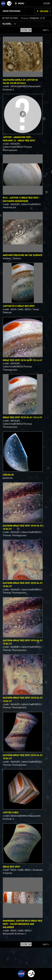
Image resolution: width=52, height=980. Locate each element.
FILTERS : (7, 24)
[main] (26, 490)
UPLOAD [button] (44, 11)
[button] (33, 18)
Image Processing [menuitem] (12, 11)
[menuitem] (20, 3)
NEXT (44, 29)
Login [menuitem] (46, 3)
